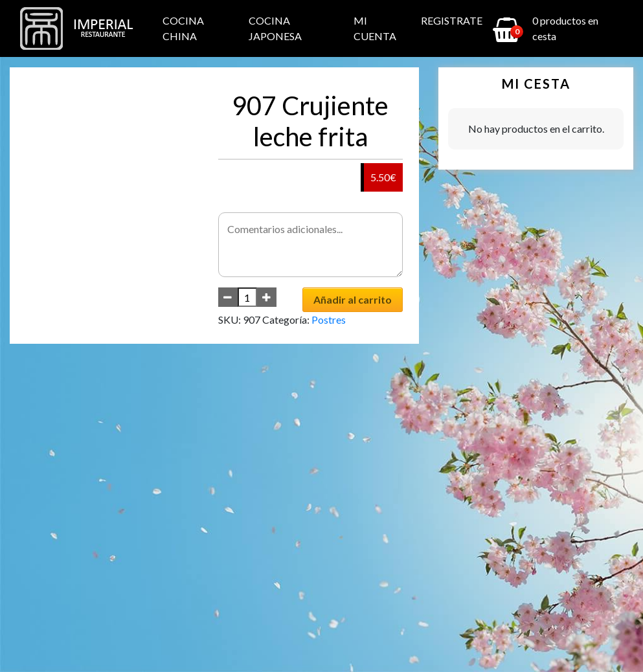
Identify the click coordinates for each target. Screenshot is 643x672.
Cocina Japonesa (275, 28)
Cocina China (183, 28)
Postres (329, 319)
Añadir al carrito (353, 299)
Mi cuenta (375, 28)
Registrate (452, 20)
